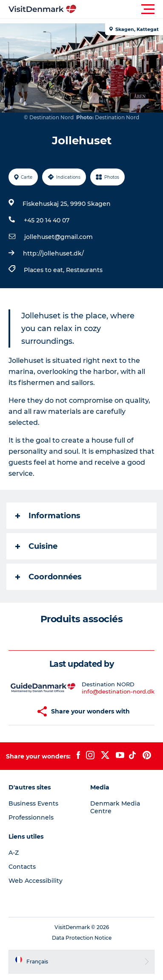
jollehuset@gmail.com (59, 237)
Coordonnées (49, 577)
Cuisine (36, 546)
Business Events (33, 803)
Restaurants (84, 270)
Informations (48, 516)
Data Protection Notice (82, 938)
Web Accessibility (36, 881)
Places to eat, (45, 270)
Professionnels (31, 817)
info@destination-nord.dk (118, 691)
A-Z (14, 853)
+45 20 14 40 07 (47, 220)
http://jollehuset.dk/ (53, 253)
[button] (120, 9)
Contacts (22, 867)
